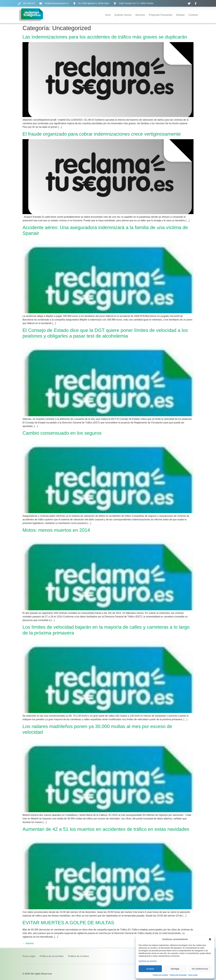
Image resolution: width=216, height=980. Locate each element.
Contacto (193, 15)
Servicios (140, 15)
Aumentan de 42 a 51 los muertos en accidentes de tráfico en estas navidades (106, 829)
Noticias (180, 15)
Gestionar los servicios (148, 961)
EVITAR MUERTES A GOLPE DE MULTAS (68, 923)
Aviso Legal (193, 975)
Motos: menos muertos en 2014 (56, 530)
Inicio (108, 15)
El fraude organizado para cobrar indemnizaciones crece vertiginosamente (102, 134)
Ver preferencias (200, 969)
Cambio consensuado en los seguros (62, 433)
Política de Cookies (160, 975)
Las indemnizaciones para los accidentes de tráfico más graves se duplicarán (105, 37)
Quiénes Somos (123, 15)
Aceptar (150, 969)
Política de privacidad (178, 975)
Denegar (175, 969)
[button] (210, 939)
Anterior (28, 943)
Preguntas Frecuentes (161, 15)
